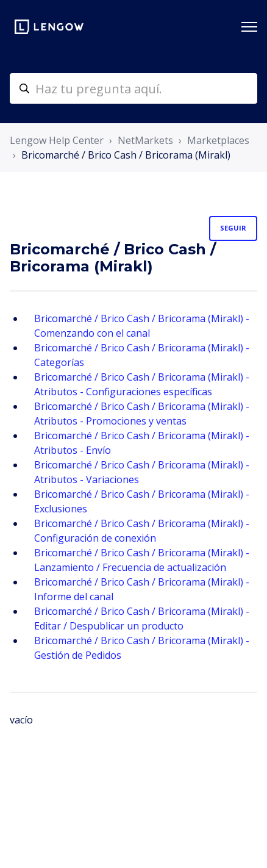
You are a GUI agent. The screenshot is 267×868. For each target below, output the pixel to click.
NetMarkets (145, 140)
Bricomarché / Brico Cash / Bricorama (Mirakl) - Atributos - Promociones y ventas (142, 414)
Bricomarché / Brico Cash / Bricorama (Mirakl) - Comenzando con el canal (142, 326)
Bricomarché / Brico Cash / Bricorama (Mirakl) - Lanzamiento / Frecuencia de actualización (142, 560)
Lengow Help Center (57, 140)
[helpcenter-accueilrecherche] (133, 88)
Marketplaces (218, 140)
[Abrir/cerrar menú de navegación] (249, 27)
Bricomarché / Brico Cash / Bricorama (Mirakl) (126, 155)
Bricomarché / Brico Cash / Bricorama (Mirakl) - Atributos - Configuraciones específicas (142, 384)
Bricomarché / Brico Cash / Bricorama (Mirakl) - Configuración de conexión (142, 531)
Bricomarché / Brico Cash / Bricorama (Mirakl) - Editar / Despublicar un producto (142, 619)
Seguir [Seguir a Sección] (233, 228)
